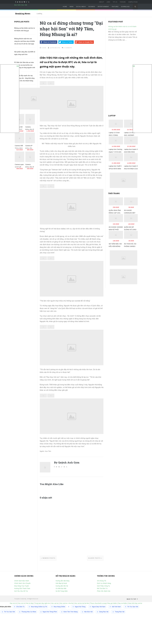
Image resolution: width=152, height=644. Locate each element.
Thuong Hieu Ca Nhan (27, 612)
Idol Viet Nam (115, 607)
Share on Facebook (48, 42)
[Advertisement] (124, 79)
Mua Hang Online (58, 607)
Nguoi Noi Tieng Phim (48, 612)
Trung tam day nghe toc (42, 603)
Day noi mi (13, 603)
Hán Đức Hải (87, 612)
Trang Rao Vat (118, 612)
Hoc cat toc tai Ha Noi (82, 603)
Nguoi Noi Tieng (79, 607)
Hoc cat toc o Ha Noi (67, 603)
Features (115, 7)
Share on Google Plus (84, 42)
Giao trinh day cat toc (135, 603)
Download (125, 7)
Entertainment (103, 7)
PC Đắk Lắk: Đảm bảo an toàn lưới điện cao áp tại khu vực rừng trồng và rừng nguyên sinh (25, 65)
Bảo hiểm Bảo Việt (21, 5)
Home (65, 7)
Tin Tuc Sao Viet (131, 607)
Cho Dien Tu (19, 607)
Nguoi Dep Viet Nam (97, 607)
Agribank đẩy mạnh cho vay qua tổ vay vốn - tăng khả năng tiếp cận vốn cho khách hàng (24, 78)
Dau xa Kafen (122, 603)
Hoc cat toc (55, 603)
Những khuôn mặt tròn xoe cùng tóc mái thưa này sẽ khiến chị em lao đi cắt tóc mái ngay (25, 41)
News (72, 7)
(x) (18, 66)
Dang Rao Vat (102, 612)
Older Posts (95, 558)
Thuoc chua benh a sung (98, 603)
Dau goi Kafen (112, 603)
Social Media (81, 7)
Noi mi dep (30, 603)
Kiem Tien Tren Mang (69, 612)
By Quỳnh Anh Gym (67, 462)
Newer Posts (48, 558)
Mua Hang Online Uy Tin (38, 607)
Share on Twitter (66, 42)
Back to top (132, 599)
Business (92, 7)
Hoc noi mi (22, 603)
